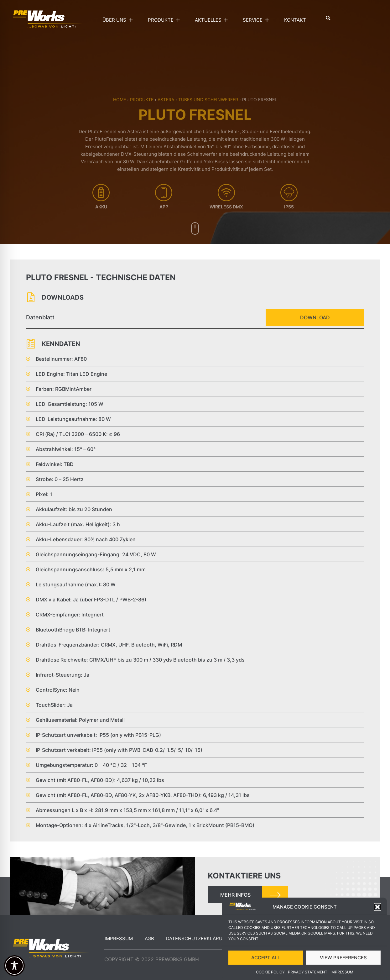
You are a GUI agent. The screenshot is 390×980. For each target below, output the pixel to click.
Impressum (119, 938)
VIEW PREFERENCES (343, 965)
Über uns (119, 20)
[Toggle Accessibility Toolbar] (14, 966)
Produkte (165, 20)
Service (257, 20)
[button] (377, 915)
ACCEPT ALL (266, 965)
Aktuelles (213, 20)
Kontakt (295, 20)
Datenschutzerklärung (198, 938)
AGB (149, 938)
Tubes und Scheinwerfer (208, 100)
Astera (166, 100)
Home (120, 100)
